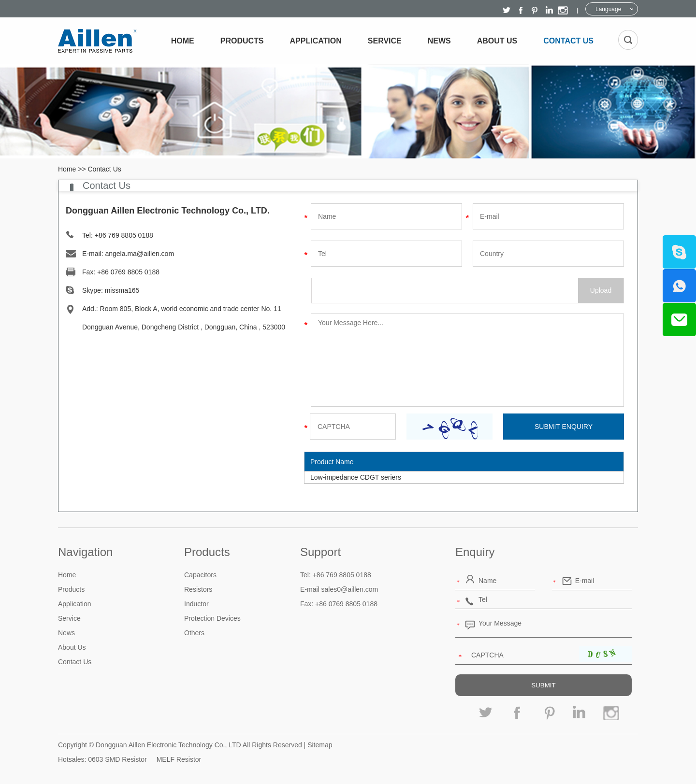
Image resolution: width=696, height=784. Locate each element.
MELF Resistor (179, 759)
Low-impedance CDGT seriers (356, 477)
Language (608, 9)
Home (183, 41)
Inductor (196, 604)
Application (316, 41)
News (439, 41)
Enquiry (475, 552)
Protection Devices (212, 618)
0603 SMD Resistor (117, 759)
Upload (601, 290)
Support (320, 552)
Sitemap (320, 745)
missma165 (122, 290)
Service (385, 41)
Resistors (198, 589)
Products (242, 41)
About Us (497, 41)
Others (194, 633)
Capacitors (200, 575)
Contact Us (568, 41)
